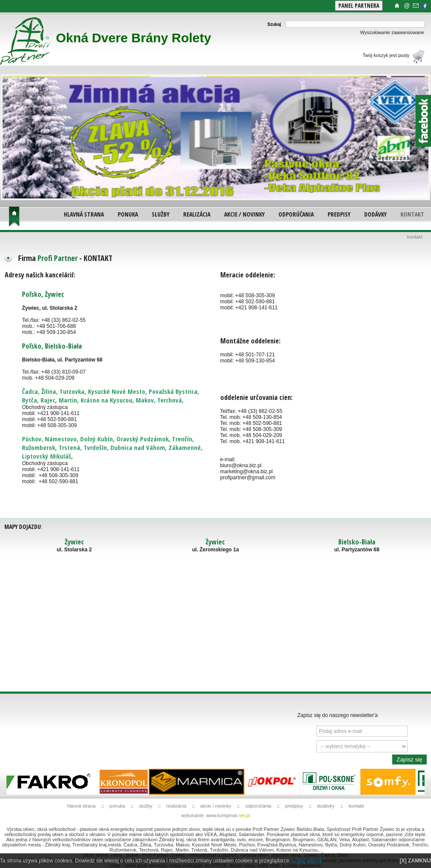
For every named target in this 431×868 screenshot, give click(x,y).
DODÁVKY (375, 214)
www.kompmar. (228, 815)
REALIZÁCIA (197, 214)
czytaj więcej (307, 861)
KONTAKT (412, 214)
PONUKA (128, 214)
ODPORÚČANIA (296, 214)
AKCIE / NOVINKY (244, 214)
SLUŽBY (161, 214)
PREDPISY (339, 214)
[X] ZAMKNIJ (415, 861)
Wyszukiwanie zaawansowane (392, 32)
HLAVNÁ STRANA (84, 214)
